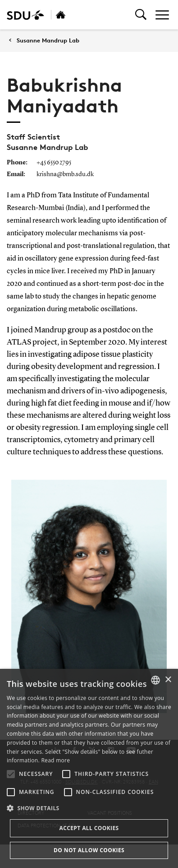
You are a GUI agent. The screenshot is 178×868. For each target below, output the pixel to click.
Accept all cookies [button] (89, 828)
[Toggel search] (141, 15)
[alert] (89, 768)
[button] (11, 774)
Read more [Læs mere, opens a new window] (55, 760)
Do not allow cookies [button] (89, 850)
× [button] (168, 680)
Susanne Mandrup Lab (48, 40)
